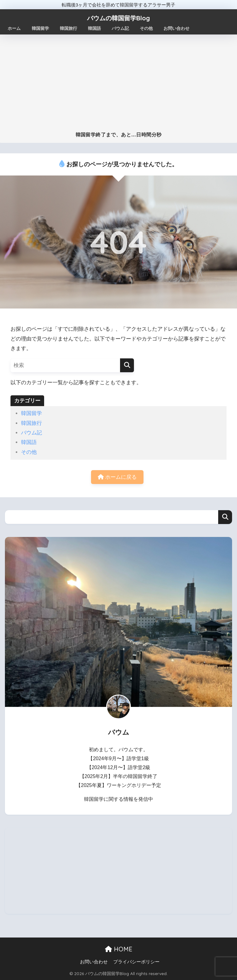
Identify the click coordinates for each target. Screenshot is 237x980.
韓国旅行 (31, 423)
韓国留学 (31, 413)
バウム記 (31, 433)
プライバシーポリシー (136, 962)
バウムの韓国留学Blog (118, 18)
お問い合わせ (94, 962)
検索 (225, 517)
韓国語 (29, 442)
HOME (119, 949)
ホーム (15, 28)
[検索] (127, 365)
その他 (29, 452)
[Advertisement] (118, 86)
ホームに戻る (117, 477)
